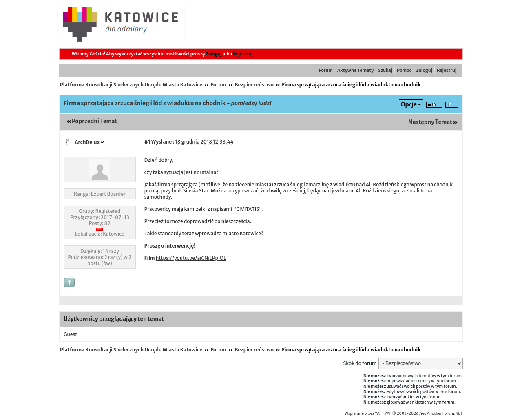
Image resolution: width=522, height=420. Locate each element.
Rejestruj (243, 54)
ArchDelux (87, 142)
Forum (326, 70)
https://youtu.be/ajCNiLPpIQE (191, 258)
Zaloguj (214, 54)
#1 (147, 142)
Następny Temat (430, 122)
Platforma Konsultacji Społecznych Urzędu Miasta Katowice (131, 85)
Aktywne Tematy (355, 70)
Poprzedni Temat (94, 121)
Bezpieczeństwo (254, 85)
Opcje (409, 104)
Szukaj (385, 70)
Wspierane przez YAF (363, 413)
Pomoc (404, 70)
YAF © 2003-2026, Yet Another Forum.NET (424, 413)
